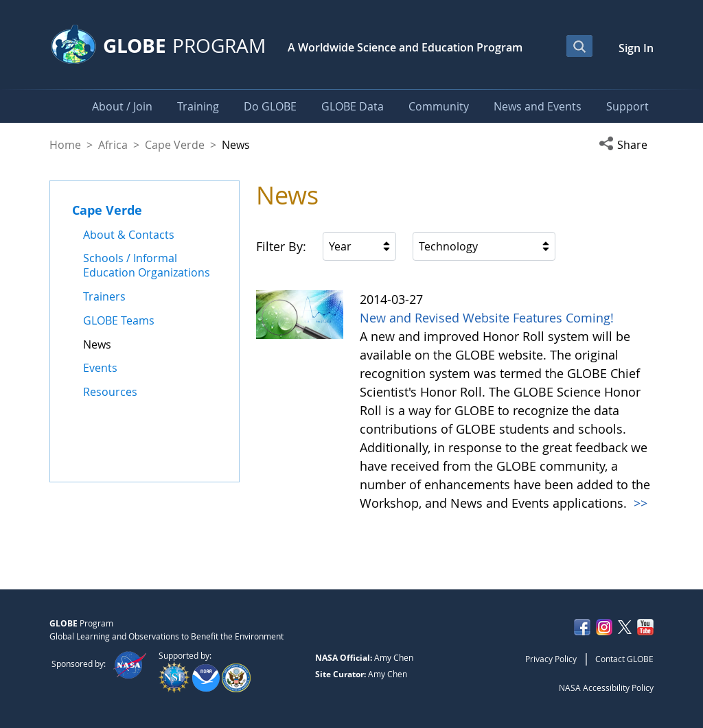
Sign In (636, 48)
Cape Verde (175, 145)
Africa (113, 145)
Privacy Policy (551, 659)
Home (65, 145)
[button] (626, 145)
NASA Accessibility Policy (606, 688)
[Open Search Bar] (579, 46)
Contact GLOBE (624, 659)
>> (639, 503)
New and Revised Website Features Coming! (487, 318)
